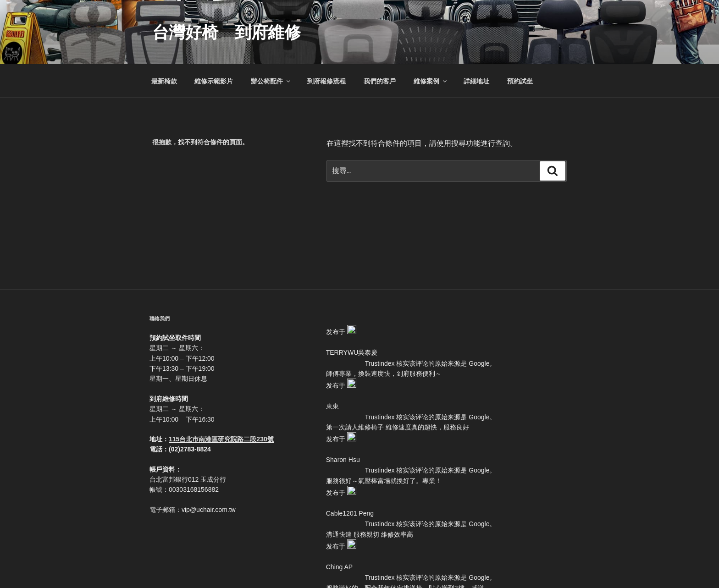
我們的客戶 (380, 81)
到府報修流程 (326, 81)
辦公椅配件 (271, 81)
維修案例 (431, 81)
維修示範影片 (214, 81)
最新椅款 (164, 81)
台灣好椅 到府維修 (227, 32)
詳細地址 (476, 81)
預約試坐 (520, 81)
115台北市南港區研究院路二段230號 (221, 439)
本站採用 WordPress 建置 (363, 566)
